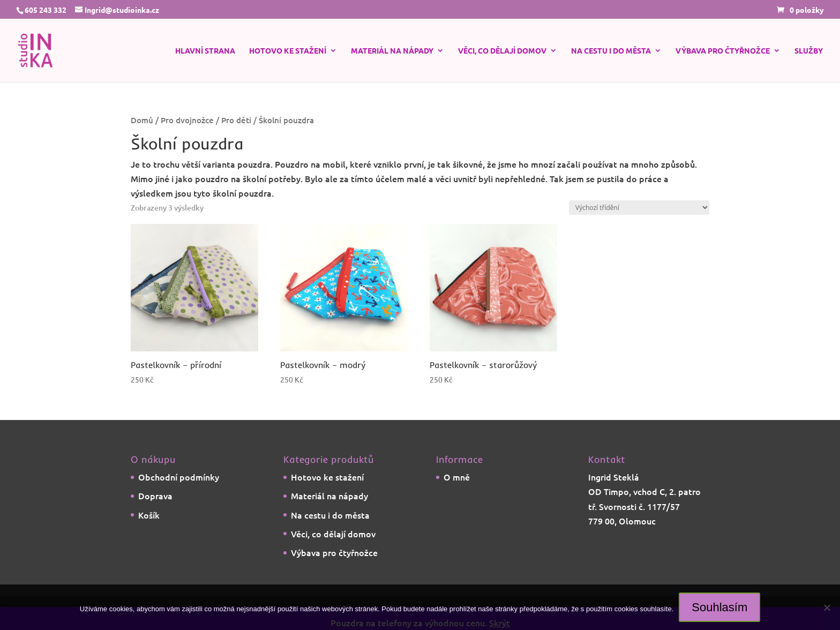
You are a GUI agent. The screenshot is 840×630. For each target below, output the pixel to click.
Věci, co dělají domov (502, 51)
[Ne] (827, 607)
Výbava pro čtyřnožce (723, 51)
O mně (457, 477)
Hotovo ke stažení (288, 51)
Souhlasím (719, 607)
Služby (809, 51)
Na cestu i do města (611, 51)
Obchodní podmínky (179, 477)
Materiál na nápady (392, 51)
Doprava (155, 496)
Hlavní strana (205, 51)
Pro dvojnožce (187, 120)
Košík (149, 515)
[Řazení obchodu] (639, 208)
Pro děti (236, 120)
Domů (142, 120)
